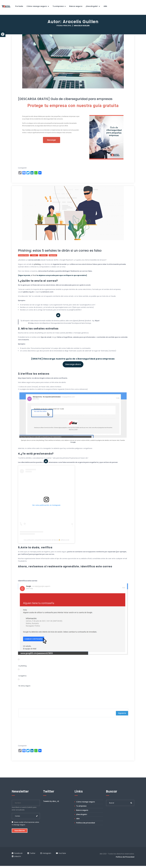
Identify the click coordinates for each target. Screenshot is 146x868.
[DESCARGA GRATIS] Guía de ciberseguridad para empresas (65, 99)
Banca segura (76, 6)
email (34, 255)
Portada (19, 6)
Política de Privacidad (125, 857)
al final (34, 275)
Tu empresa (58, 6)
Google (73, 442)
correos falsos (23, 255)
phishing (37, 264)
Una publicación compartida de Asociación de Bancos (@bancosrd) (46, 540)
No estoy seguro (24, 686)
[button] (3, 34)
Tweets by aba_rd (51, 801)
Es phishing (23, 666)
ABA (105, 6)
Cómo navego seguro (37, 6)
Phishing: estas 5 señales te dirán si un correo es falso (60, 251)
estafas (44, 255)
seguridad (53, 255)
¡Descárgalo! (92, 6)
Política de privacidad (86, 823)
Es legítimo (23, 676)
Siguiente (122, 713)
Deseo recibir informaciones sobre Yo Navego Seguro (25, 823)
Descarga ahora (73, 364)
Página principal (64, 26)
